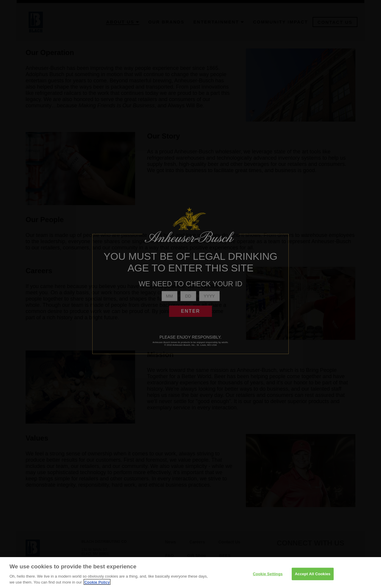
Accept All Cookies (313, 578)
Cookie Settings (268, 578)
